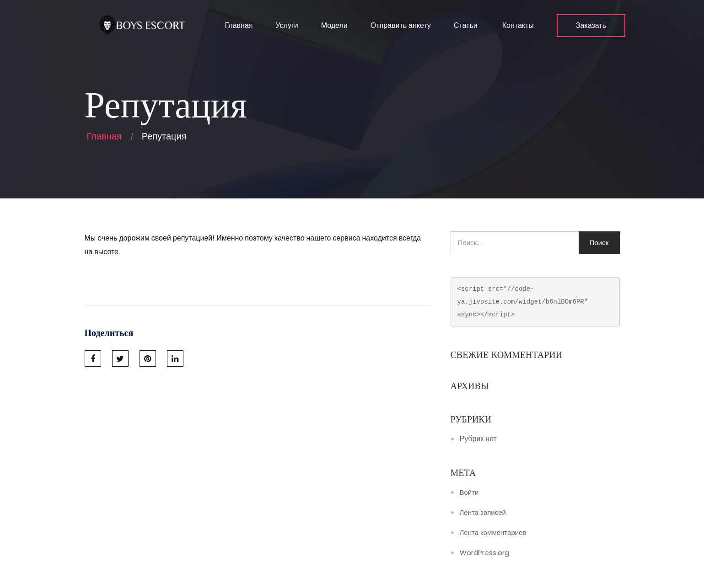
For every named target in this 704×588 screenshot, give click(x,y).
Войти (469, 492)
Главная (238, 25)
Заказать (591, 25)
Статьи (466, 25)
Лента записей (483, 513)
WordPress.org (484, 553)
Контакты (517, 25)
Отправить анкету (401, 25)
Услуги (287, 25)
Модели (334, 25)
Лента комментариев (493, 533)
